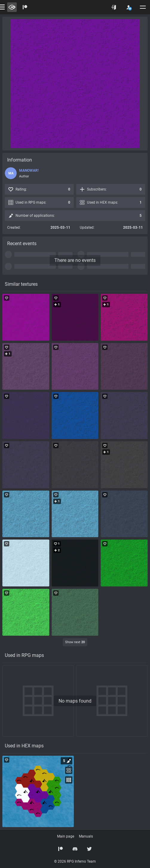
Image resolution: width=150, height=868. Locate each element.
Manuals (86, 836)
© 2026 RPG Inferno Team (75, 861)
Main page (66, 836)
